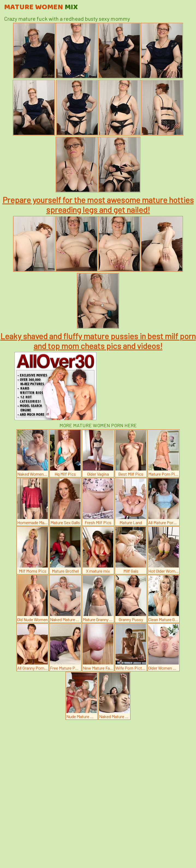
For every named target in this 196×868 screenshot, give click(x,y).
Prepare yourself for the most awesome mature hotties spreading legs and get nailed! (98, 205)
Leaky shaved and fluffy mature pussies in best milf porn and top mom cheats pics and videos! (98, 341)
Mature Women (41, 7)
